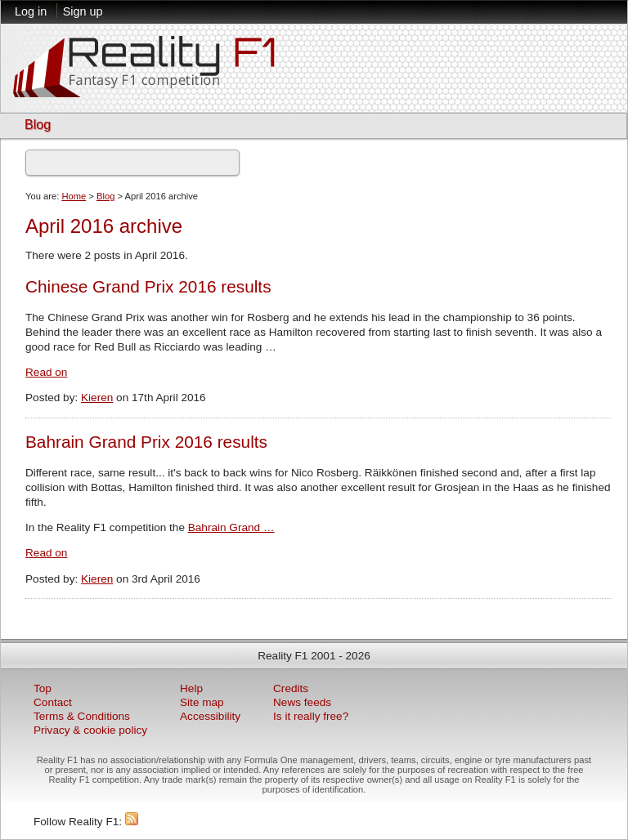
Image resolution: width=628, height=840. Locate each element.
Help (191, 688)
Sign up (83, 11)
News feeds (302, 702)
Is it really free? (311, 716)
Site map (202, 702)
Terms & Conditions (82, 716)
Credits (291, 688)
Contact (53, 702)
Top (43, 688)
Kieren (97, 398)
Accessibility (210, 716)
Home (74, 196)
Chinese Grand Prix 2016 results (148, 286)
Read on (46, 372)
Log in (31, 11)
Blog (38, 125)
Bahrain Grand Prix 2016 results (146, 442)
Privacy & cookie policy (90, 730)
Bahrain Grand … (231, 527)
